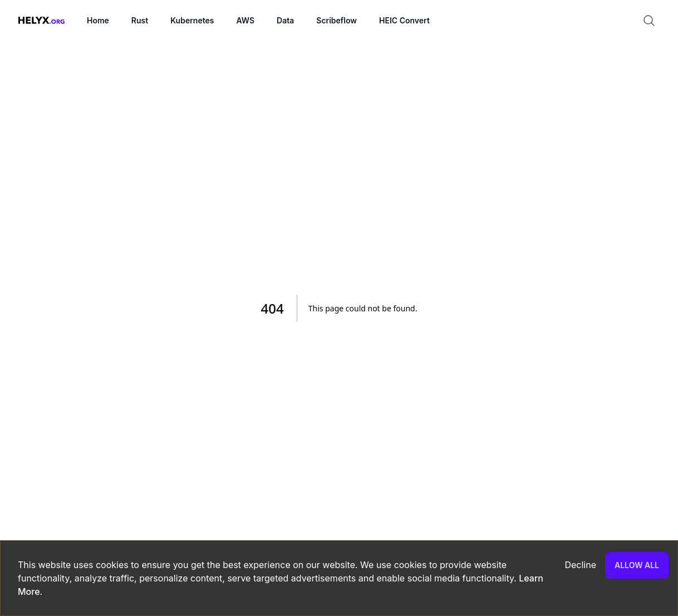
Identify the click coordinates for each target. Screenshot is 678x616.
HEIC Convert (404, 20)
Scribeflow (336, 20)
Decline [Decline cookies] (580, 565)
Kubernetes (192, 20)
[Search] (654, 21)
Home (98, 20)
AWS (245, 20)
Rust (140, 20)
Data (285, 20)
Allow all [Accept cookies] (637, 565)
